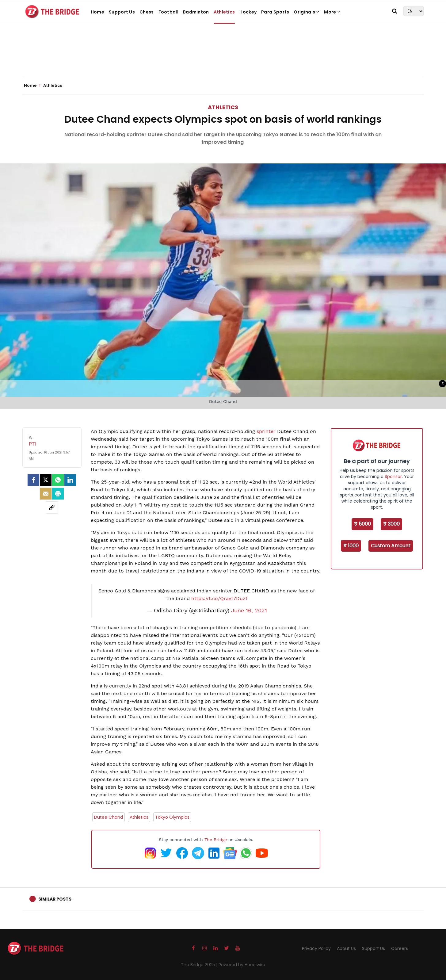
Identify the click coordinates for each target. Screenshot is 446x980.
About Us (346, 948)
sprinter (267, 431)
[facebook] (33, 480)
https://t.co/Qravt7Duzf (219, 598)
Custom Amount (391, 546)
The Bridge (216, 840)
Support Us (122, 12)
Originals (307, 12)
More (332, 12)
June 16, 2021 (249, 611)
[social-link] (52, 507)
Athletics (224, 12)
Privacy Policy (316, 948)
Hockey (248, 12)
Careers (400, 948)
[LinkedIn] (70, 480)
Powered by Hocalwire (242, 965)
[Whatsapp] (58, 480)
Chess (147, 12)
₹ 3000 (391, 524)
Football (168, 12)
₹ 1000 (351, 546)
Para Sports (275, 12)
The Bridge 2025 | (200, 965)
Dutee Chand (109, 817)
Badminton (196, 12)
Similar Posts (55, 899)
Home (97, 12)
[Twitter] (46, 480)
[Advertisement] (223, 58)
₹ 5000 (362, 524)
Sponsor (393, 477)
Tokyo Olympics (172, 817)
